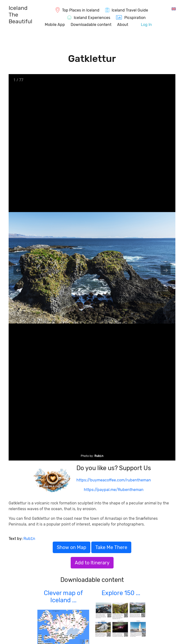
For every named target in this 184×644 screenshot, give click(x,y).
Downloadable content (91, 25)
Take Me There (111, 547)
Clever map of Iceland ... (63, 597)
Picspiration (135, 18)
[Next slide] (166, 270)
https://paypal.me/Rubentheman (114, 490)
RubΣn (99, 456)
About (123, 25)
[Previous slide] (18, 270)
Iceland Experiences (92, 18)
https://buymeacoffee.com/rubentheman (114, 480)
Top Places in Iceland (81, 10)
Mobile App (55, 25)
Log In (146, 25)
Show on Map (72, 547)
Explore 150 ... (121, 593)
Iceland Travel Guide (130, 10)
